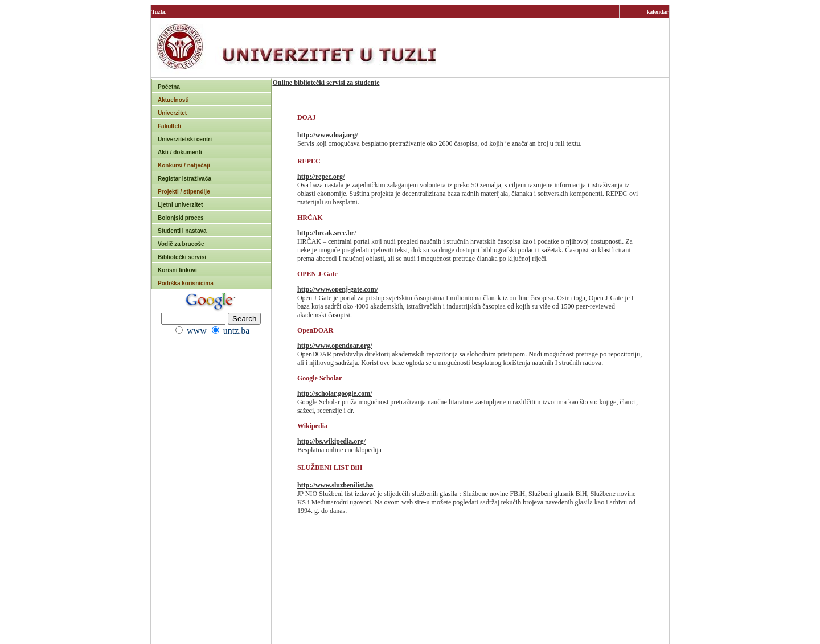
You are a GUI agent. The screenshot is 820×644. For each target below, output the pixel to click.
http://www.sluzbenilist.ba (335, 485)
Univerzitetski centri (185, 139)
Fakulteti (169, 126)
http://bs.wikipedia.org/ (331, 441)
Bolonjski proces (181, 218)
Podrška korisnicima (186, 283)
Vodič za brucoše (181, 244)
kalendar (658, 12)
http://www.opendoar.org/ (335, 346)
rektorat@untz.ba (472, 630)
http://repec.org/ (321, 177)
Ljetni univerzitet (180, 205)
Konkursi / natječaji (184, 165)
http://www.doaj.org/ (328, 135)
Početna (169, 87)
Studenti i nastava (182, 231)
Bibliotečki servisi (182, 257)
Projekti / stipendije (184, 192)
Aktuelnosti (173, 100)
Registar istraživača (184, 179)
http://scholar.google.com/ (335, 393)
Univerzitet (172, 113)
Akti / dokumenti (180, 152)
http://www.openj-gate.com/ (338, 289)
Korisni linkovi (177, 270)
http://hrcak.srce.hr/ (327, 233)
